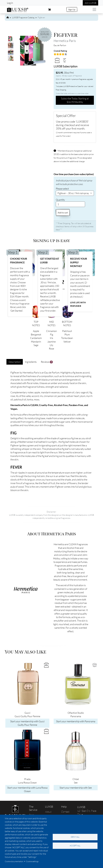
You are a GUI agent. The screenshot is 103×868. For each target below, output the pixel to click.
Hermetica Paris (65, 41)
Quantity (60, 200)
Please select (62, 189)
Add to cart (63, 213)
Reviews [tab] (47, 362)
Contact (65, 812)
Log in (10, 3)
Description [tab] (15, 362)
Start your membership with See (76, 788)
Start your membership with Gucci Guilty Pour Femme (27, 723)
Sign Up (72, 9)
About (48, 812)
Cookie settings (32, 861)
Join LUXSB (90, 3)
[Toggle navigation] (94, 9)
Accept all (75, 846)
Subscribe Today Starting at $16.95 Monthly (75, 100)
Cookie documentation (14, 861)
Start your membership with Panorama (76, 721)
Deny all (75, 837)
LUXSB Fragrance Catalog (23, 17)
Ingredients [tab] (31, 362)
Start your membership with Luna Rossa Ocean (27, 789)
